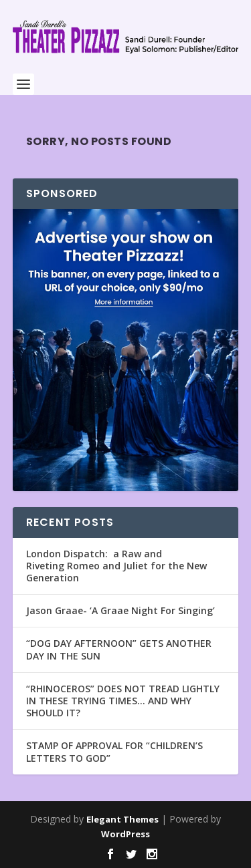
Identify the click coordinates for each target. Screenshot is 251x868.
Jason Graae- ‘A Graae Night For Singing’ (120, 610)
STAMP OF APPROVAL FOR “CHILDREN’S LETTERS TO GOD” (114, 751)
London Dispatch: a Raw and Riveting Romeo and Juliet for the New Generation (116, 566)
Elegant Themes (122, 819)
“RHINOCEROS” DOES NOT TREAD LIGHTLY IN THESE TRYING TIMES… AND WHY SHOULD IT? (123, 701)
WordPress (125, 834)
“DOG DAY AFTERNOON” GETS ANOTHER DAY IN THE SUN (119, 649)
